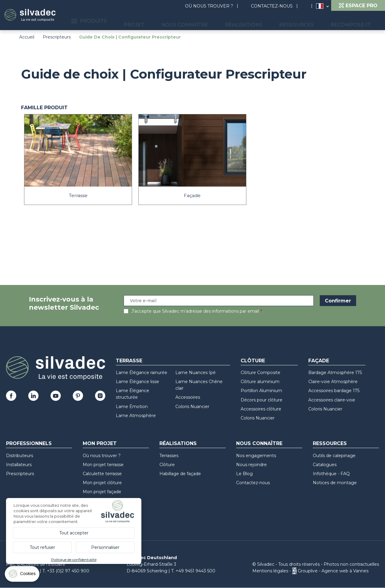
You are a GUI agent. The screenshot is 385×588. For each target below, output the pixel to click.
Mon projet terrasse (103, 465)
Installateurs (19, 465)
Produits (144, 21)
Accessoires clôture (261, 409)
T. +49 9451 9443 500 (193, 571)
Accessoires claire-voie (332, 400)
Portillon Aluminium (261, 391)
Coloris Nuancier (192, 407)
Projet (179, 21)
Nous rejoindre (251, 465)
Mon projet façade (102, 492)
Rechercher (307, 6)
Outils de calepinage (334, 456)
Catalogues (325, 465)
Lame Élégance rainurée (142, 373)
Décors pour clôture (262, 400)
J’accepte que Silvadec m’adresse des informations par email (195, 311)
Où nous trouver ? (209, 6)
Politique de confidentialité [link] (74, 560)
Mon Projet (100, 443)
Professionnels (29, 443)
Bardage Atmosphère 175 (335, 373)
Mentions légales (270, 571)
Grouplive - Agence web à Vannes (333, 571)
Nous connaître (220, 21)
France (320, 6)
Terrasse (129, 361)
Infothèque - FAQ (331, 474)
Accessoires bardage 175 (334, 391)
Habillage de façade (180, 474)
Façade (319, 361)
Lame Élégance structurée (132, 394)
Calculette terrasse (102, 474)
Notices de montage (335, 483)
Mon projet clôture (102, 483)
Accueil (27, 37)
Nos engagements (256, 456)
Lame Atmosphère (136, 416)
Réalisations (269, 21)
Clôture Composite (260, 373)
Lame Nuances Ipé (196, 373)
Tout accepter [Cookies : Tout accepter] (74, 533)
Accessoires (188, 397)
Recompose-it (356, 21)
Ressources (312, 21)
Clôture (253, 361)
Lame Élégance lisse (137, 382)
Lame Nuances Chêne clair (199, 385)
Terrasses (169, 456)
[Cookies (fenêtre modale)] (23, 575)
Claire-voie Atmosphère (333, 382)
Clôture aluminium (260, 382)
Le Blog (244, 474)
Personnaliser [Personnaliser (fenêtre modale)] (105, 547)
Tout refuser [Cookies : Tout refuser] (42, 547)
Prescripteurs (57, 37)
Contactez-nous (272, 6)
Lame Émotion (132, 407)
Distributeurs (20, 456)
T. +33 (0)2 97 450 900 (66, 571)
